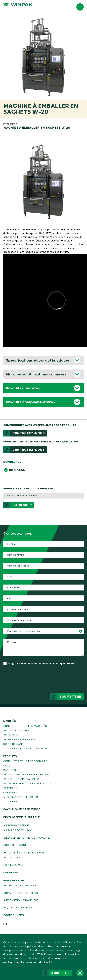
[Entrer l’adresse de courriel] (43, 496)
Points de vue (13, 865)
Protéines (11, 735)
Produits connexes (23, 388)
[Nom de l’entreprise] (43, 566)
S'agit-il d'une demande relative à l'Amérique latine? (41, 664)
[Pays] (43, 598)
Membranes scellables (21, 797)
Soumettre (70, 697)
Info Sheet (18, 470)
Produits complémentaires (30, 402)
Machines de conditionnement (26, 748)
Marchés (10, 721)
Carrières (11, 872)
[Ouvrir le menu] (80, 7)
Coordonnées (14, 915)
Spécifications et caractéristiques (38, 360)
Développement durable (22, 817)
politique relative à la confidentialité (28, 962)
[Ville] (43, 577)
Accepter (61, 973)
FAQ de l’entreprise (18, 907)
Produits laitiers (16, 730)
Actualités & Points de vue (24, 853)
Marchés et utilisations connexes (36, 374)
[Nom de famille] (43, 555)
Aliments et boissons (19, 739)
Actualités (12, 858)
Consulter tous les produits (25, 761)
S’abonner (22, 505)
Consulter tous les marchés (25, 726)
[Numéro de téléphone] (43, 620)
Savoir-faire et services (22, 809)
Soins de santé (14, 744)
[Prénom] (43, 544)
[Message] (43, 647)
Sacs (7, 766)
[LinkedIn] (5, 923)
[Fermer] (80, 973)
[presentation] (58, 677)
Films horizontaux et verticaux (27, 783)
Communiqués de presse (21, 893)
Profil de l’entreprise (20, 885)
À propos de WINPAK (18, 830)
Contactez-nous (29, 433)
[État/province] (43, 588)
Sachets (10, 770)
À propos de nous (16, 825)
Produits (9, 124)
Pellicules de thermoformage (26, 774)
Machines (10, 801)
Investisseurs (14, 881)
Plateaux (10, 788)
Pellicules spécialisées (21, 779)
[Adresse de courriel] (43, 609)
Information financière (21, 900)
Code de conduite (16, 845)
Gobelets (10, 793)
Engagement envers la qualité (26, 838)
